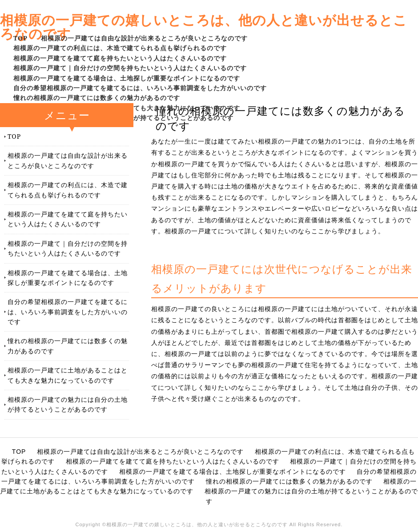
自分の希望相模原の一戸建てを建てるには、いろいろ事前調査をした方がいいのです (140, 88)
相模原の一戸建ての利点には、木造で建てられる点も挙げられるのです (120, 48)
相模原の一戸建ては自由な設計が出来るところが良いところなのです (144, 38)
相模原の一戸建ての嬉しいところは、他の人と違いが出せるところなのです (204, 27)
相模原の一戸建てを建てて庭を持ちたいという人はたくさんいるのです (120, 58)
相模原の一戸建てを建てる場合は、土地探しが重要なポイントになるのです (127, 78)
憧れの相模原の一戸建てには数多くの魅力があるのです (97, 98)
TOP (20, 38)
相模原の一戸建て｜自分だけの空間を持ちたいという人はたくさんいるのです (130, 68)
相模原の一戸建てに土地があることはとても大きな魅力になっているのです (68, 375)
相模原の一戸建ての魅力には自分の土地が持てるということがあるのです (68, 404)
